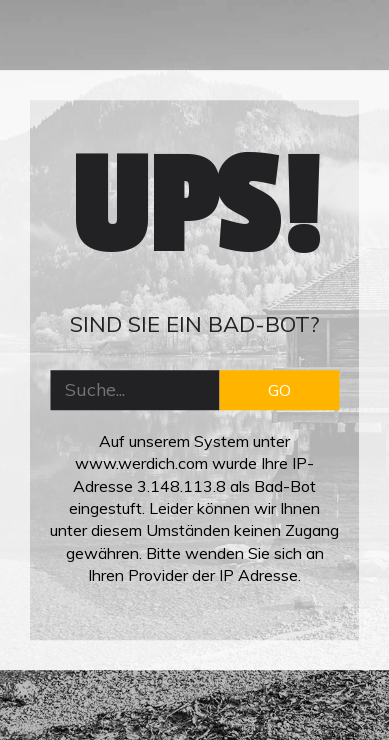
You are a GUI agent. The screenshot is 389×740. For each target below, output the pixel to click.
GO (279, 390)
